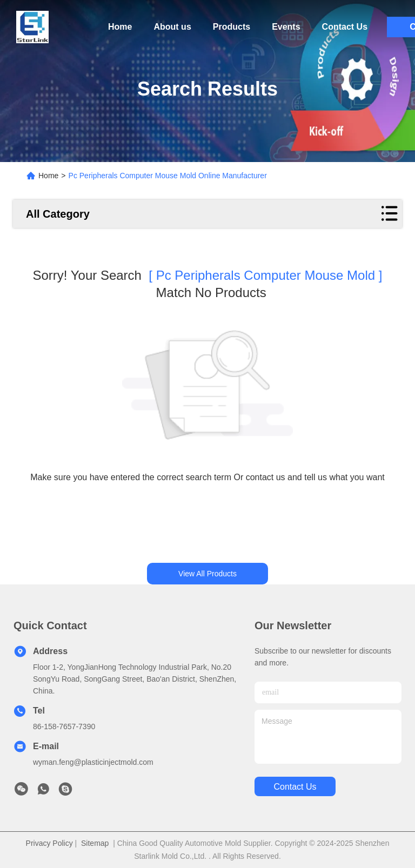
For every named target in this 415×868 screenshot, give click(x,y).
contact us (295, 787)
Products (232, 27)
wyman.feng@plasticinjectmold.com (93, 762)
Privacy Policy (49, 843)
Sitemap (95, 843)
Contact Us (345, 27)
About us (172, 27)
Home (120, 27)
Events (286, 27)
